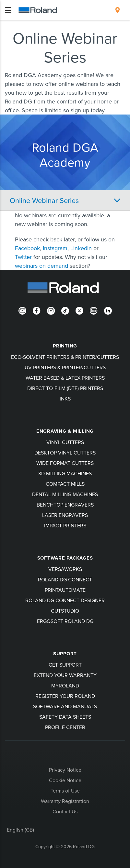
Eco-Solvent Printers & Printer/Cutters (65, 357)
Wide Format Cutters (65, 463)
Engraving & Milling (65, 431)
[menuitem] (118, 10)
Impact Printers (65, 525)
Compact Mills (65, 484)
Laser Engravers (65, 515)
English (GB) (20, 830)
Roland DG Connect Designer (65, 600)
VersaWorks (65, 569)
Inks (65, 399)
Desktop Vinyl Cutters (65, 453)
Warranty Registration (65, 801)
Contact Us (65, 811)
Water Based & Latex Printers (65, 378)
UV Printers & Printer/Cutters (65, 367)
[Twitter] (79, 310)
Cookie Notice (65, 780)
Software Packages (65, 558)
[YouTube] (94, 310)
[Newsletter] (22, 310)
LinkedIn (81, 248)
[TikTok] (65, 310)
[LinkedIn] (108, 310)
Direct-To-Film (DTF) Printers (65, 388)
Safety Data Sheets (65, 717)
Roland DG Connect (65, 579)
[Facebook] (37, 310)
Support (65, 654)
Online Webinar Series (44, 200)
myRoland (65, 685)
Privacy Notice (65, 770)
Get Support (65, 665)
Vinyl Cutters (65, 442)
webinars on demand (42, 266)
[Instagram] (51, 310)
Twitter (23, 257)
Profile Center (65, 727)
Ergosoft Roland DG (65, 621)
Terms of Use (65, 791)
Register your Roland (65, 696)
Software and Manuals (65, 706)
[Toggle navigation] (8, 10)
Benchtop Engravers (65, 505)
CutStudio (65, 611)
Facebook (27, 248)
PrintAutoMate (65, 590)
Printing (65, 346)
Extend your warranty (65, 675)
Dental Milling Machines (65, 494)
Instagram (55, 248)
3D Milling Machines (65, 473)
